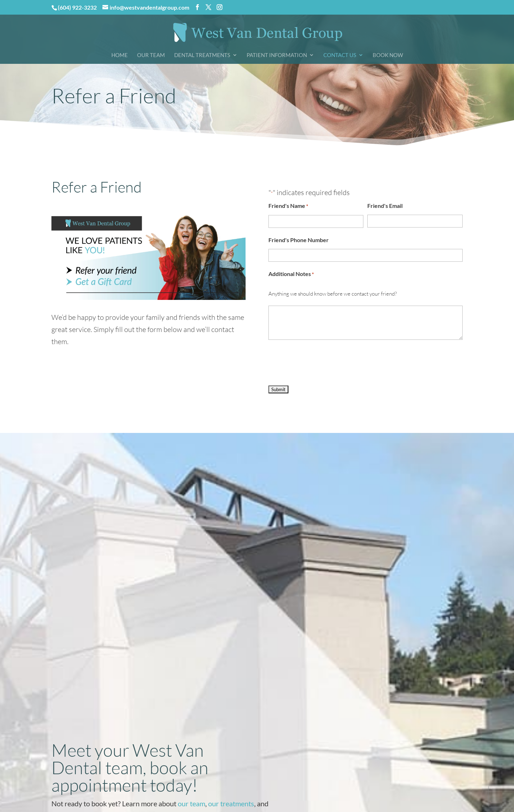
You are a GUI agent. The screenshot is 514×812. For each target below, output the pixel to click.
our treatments (231, 803)
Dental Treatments (202, 55)
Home (120, 55)
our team (192, 803)
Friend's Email (385, 206)
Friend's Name (288, 206)
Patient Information (277, 55)
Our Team (151, 55)
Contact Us (340, 55)
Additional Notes (291, 274)
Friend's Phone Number (299, 240)
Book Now (388, 55)
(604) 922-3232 (77, 7)
